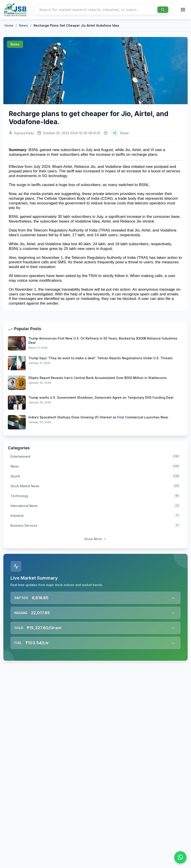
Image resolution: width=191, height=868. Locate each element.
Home (9, 25)
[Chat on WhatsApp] (180, 857)
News (24, 25)
